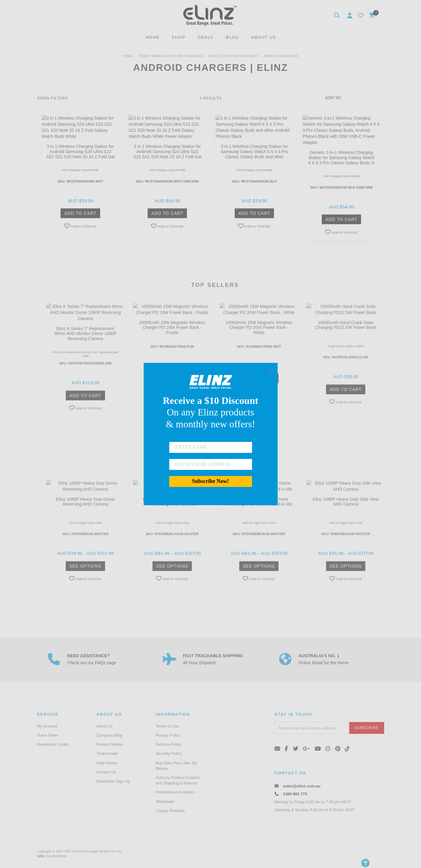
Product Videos (110, 744)
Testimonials (107, 753)
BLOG (232, 37)
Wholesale (165, 802)
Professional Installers (175, 792)
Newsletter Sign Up (113, 781)
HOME (152, 37)
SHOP (179, 37)
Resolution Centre (53, 744)
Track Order (48, 735)
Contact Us (106, 772)
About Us (105, 726)
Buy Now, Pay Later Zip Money (177, 766)
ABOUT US (263, 37)
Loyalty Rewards (170, 811)
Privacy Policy (168, 735)
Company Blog (109, 735)
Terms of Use (168, 726)
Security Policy (169, 753)
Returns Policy (169, 744)
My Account (47, 726)
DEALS (205, 37)
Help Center (107, 763)
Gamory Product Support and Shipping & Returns (178, 780)
